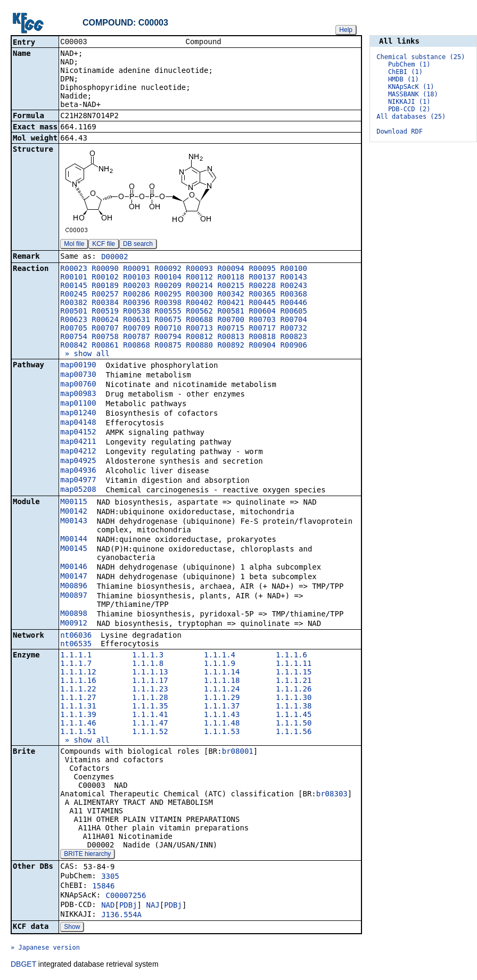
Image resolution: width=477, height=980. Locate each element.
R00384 (105, 303)
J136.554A (121, 916)
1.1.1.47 (150, 724)
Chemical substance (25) (421, 57)
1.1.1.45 (294, 715)
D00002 (115, 258)
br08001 (238, 752)
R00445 (262, 303)
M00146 (74, 567)
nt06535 (76, 645)
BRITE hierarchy (87, 855)
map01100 (78, 404)
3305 (110, 877)
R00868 (137, 346)
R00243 (294, 286)
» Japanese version (45, 949)
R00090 (105, 269)
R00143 (294, 278)
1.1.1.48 (222, 724)
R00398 (168, 303)
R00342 (231, 295)
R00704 (294, 320)
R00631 (137, 320)
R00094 (231, 269)
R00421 (231, 303)
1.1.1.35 (150, 707)
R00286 (137, 295)
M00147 (74, 577)
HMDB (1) (404, 79)
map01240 (78, 414)
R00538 (137, 312)
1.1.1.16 (78, 681)
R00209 (168, 286)
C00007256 (126, 896)
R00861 (105, 346)
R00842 (74, 346)
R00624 (105, 320)
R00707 (105, 329)
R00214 (199, 286)
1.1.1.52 (150, 732)
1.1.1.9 (220, 664)
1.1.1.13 (150, 673)
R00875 (168, 346)
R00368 (294, 295)
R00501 (74, 312)
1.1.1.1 (76, 656)
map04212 (78, 452)
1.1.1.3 (148, 656)
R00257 (105, 295)
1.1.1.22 (78, 690)
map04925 (78, 462)
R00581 (231, 312)
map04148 (78, 423)
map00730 (78, 375)
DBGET (23, 965)
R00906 (294, 346)
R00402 (199, 303)
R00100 (294, 269)
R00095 (262, 269)
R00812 (199, 337)
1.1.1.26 (294, 690)
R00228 (262, 286)
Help (346, 30)
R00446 (294, 303)
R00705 (74, 329)
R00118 (231, 278)
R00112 (199, 278)
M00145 (74, 549)
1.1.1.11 (294, 664)
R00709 (137, 329)
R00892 (231, 346)
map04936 (78, 471)
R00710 (168, 329)
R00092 (168, 269)
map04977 (78, 481)
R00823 (294, 337)
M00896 (74, 587)
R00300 (199, 295)
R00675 (168, 320)
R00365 (262, 295)
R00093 (199, 269)
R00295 (168, 295)
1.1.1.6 (291, 656)
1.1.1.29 (222, 698)
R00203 (137, 286)
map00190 (78, 366)
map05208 (78, 490)
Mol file (74, 245)
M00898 (74, 614)
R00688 (199, 320)
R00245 (74, 295)
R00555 (168, 312)
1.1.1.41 (150, 715)
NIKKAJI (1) (409, 102)
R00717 (262, 329)
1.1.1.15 (294, 673)
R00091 (137, 269)
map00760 (78, 385)
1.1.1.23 (150, 690)
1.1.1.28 (150, 698)
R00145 (74, 286)
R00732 (294, 329)
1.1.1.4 (220, 656)
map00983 (78, 394)
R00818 (262, 337)
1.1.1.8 (148, 664)
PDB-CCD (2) (409, 109)
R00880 (199, 346)
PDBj (128, 906)
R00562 (199, 312)
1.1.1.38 (294, 707)
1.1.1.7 (76, 664)
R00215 (231, 286)
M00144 (74, 540)
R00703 (262, 320)
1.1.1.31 (78, 707)
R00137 (262, 278)
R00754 (74, 337)
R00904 (262, 346)
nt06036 (76, 636)
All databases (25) (411, 117)
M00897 (74, 596)
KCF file (104, 245)
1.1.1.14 (222, 673)
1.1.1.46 (78, 724)
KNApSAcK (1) (411, 87)
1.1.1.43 (222, 715)
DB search (138, 245)
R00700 (231, 320)
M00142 (74, 512)
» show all (85, 355)
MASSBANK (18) (413, 94)
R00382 (74, 303)
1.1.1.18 (222, 681)
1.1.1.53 (222, 732)
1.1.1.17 (150, 681)
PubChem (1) (409, 64)
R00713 (199, 329)
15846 (103, 887)
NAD (108, 906)
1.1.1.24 (222, 690)
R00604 (262, 312)
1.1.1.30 (294, 698)
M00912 (74, 624)
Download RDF (400, 131)
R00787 (137, 337)
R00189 (105, 286)
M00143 (74, 522)
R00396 (137, 303)
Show (72, 928)
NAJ (153, 906)
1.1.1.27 (78, 698)
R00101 (74, 278)
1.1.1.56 (294, 732)
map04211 (78, 442)
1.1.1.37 (222, 707)
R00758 (105, 337)
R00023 (74, 269)
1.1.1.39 (78, 715)
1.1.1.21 (294, 681)
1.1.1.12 (78, 673)
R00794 (168, 337)
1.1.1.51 (78, 732)
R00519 (105, 312)
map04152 (78, 433)
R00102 (105, 278)
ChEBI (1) (405, 72)
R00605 (294, 312)
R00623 (74, 320)
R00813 (231, 337)
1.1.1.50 (294, 724)
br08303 (332, 795)
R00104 (168, 278)
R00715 (231, 329)
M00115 (74, 503)
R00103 (137, 278)
